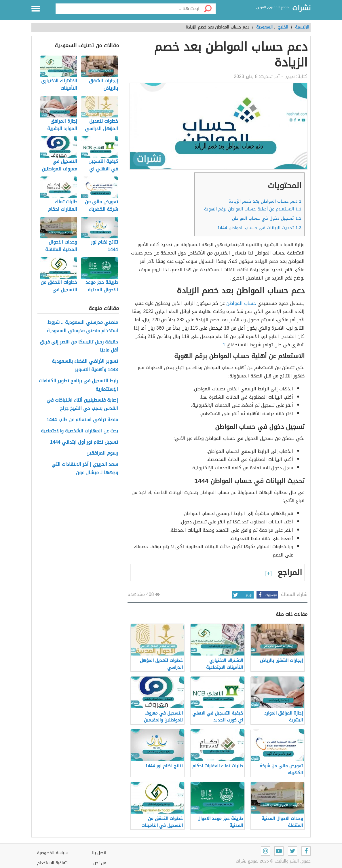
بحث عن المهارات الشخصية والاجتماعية (79, 431)
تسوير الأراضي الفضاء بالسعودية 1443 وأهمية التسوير (85, 366)
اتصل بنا (99, 853)
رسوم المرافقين (102, 453)
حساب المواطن (242, 303)
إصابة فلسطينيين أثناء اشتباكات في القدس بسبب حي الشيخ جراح (82, 404)
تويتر (242, 595)
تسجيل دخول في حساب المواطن (267, 218)
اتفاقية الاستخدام (52, 863)
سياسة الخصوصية (52, 853)
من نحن (100, 863)
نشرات (301, 8)
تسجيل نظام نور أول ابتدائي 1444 (84, 442)
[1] (224, 345)
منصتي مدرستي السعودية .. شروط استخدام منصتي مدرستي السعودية (82, 327)
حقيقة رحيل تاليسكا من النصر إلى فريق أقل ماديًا (79, 346)
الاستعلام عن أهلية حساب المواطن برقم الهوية (253, 209)
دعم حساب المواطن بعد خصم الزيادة (265, 201)
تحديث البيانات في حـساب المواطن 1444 (259, 228)
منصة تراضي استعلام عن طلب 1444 (82, 420)
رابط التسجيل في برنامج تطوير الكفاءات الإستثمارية (78, 385)
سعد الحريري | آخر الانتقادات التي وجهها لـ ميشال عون (85, 469)
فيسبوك (267, 595)
